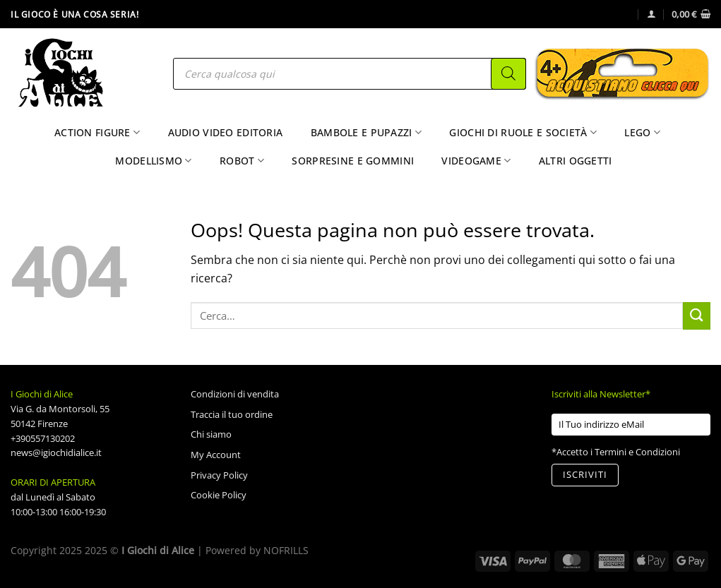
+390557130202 (43, 438)
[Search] (508, 74)
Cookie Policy (219, 495)
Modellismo (153, 161)
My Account (216, 455)
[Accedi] (651, 14)
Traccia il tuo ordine (232, 414)
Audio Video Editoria (226, 132)
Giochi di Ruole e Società (523, 133)
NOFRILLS (286, 550)
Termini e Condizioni (637, 452)
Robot (242, 161)
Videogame (476, 161)
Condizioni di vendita (235, 394)
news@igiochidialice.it (56, 452)
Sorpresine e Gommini (353, 161)
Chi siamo (211, 434)
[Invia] (697, 316)
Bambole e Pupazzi (366, 133)
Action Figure (97, 133)
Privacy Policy (219, 475)
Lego (642, 133)
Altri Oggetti (576, 161)
